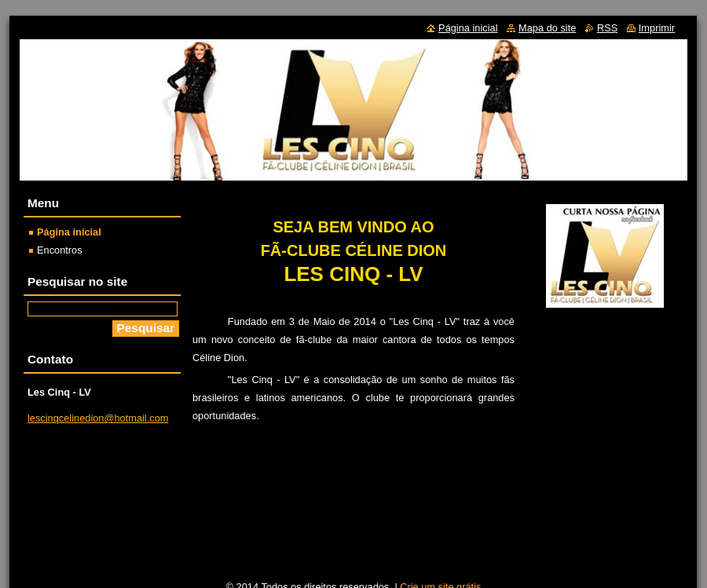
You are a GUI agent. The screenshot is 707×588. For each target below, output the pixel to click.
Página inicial (69, 232)
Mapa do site (547, 28)
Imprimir (657, 28)
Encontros (60, 250)
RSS (607, 28)
